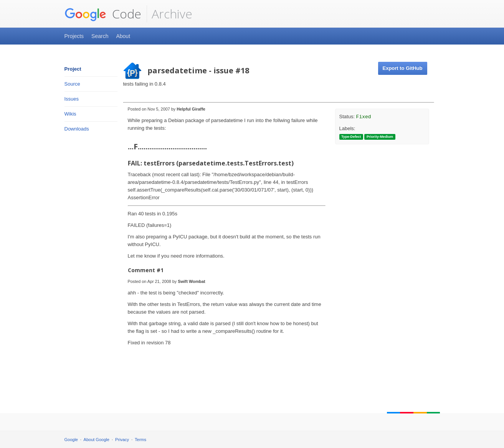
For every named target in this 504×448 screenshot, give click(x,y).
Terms (140, 440)
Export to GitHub (403, 68)
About (123, 36)
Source (72, 84)
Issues (72, 99)
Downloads (77, 129)
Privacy (122, 440)
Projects (74, 36)
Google (71, 440)
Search (100, 36)
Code (103, 14)
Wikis (70, 114)
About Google (97, 440)
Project (73, 69)
